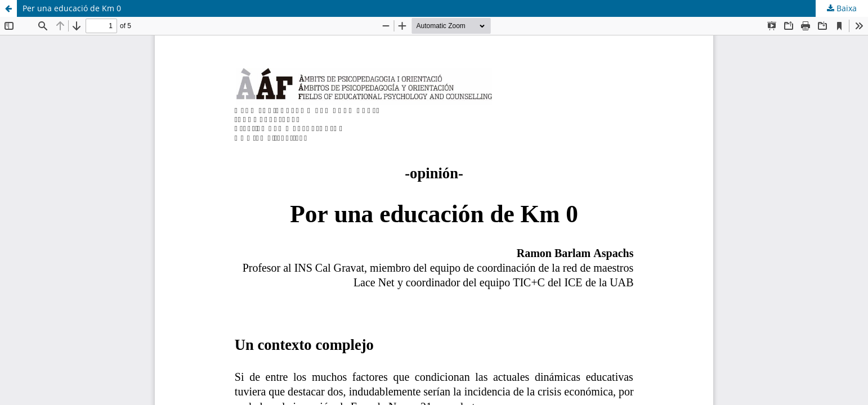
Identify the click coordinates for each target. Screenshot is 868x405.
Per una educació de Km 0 (72, 8)
